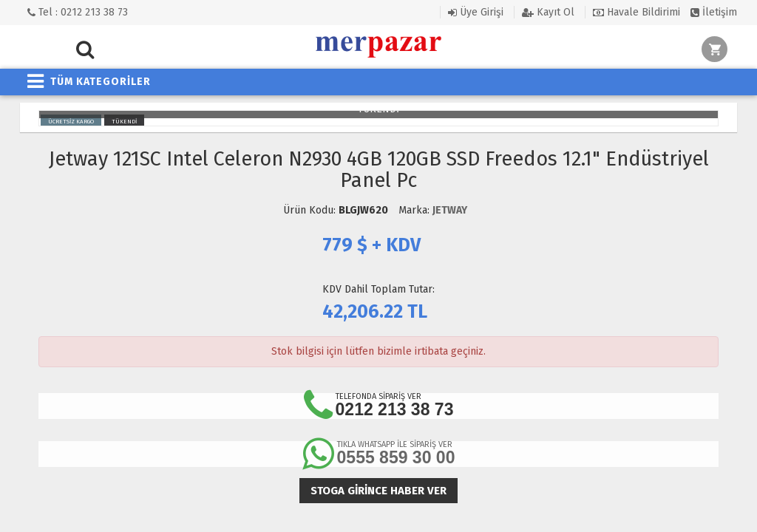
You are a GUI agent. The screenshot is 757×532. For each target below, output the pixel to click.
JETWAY (450, 210)
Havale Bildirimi (637, 12)
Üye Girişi (476, 12)
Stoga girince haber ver (378, 491)
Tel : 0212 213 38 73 (78, 12)
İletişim (714, 12)
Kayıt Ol (548, 12)
